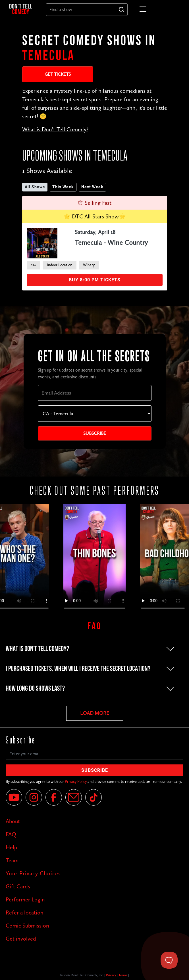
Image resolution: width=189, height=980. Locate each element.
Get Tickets (58, 74)
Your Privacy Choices (33, 873)
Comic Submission (27, 926)
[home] (23, 9)
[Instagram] (34, 797)
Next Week (92, 187)
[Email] (74, 797)
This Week (63, 187)
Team (12, 860)
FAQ (11, 834)
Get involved (21, 939)
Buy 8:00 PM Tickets (95, 280)
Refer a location (25, 912)
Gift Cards (18, 886)
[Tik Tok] (94, 797)
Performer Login (25, 899)
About (13, 821)
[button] (142, 9)
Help (11, 847)
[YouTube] (14, 797)
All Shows (35, 187)
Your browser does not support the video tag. (95, 559)
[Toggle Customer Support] (169, 960)
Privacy (111, 975)
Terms (123, 975)
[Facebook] (54, 797)
